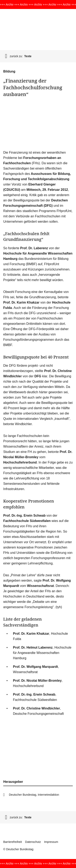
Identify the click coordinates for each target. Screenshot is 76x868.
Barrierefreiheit (13, 842)
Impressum (51, 842)
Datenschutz (33, 842)
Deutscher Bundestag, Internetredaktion (34, 795)
